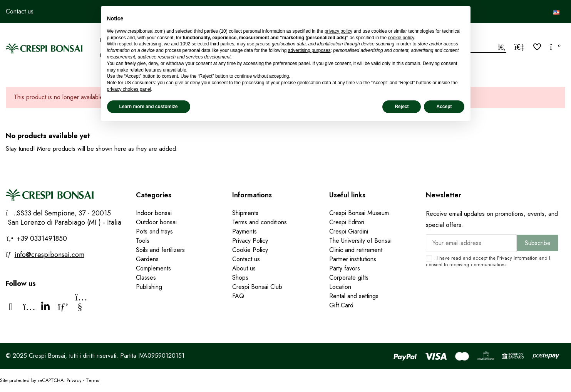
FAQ (238, 296)
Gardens (147, 259)
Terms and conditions (260, 222)
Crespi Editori (347, 222)
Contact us (20, 11)
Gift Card (341, 305)
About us (244, 268)
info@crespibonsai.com (49, 255)
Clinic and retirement (356, 250)
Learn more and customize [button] (149, 107)
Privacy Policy (250, 241)
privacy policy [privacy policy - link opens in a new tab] (338, 31)
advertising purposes (309, 50)
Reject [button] (402, 107)
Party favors (345, 268)
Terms (92, 380)
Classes (146, 278)
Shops (240, 278)
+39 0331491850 (41, 239)
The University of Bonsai (360, 241)
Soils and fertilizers (160, 250)
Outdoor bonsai (156, 222)
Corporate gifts (349, 278)
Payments (244, 231)
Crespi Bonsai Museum (359, 213)
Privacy (505, 258)
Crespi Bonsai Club (257, 287)
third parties (222, 44)
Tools (143, 241)
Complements (153, 268)
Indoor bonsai (154, 213)
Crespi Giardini (349, 231)
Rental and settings (354, 296)
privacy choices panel (129, 89)
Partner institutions (353, 259)
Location (340, 287)
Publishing (149, 287)
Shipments (245, 213)
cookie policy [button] (401, 38)
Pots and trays (154, 231)
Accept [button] (444, 107)
